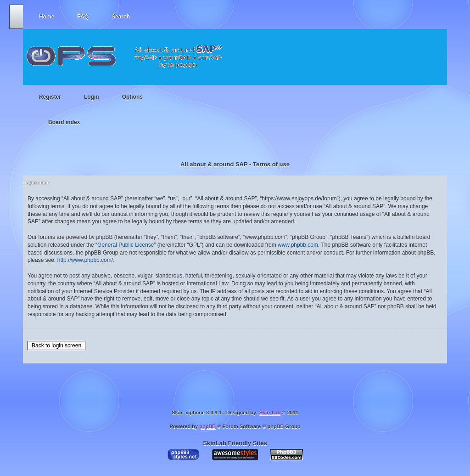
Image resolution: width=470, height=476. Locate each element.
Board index (64, 122)
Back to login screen (56, 346)
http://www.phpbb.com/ (85, 260)
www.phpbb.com (298, 245)
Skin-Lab (270, 413)
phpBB (207, 426)
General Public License (126, 245)
